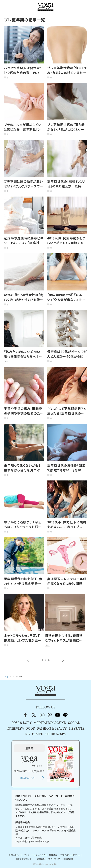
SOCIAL (74, 723)
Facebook (27, 715)
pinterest (50, 715)
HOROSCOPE (33, 734)
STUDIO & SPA (55, 734)
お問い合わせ (15, 855)
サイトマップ (54, 859)
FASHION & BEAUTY (52, 729)
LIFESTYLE (77, 729)
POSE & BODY (22, 723)
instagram (42, 715)
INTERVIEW (15, 729)
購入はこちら (28, 778)
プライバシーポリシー (70, 855)
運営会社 (41, 859)
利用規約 (53, 855)
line (65, 715)
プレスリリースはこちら (35, 855)
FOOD (31, 729)
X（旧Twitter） (34, 715)
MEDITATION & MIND (50, 723)
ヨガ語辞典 (68, 859)
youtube (58, 715)
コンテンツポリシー (25, 859)
